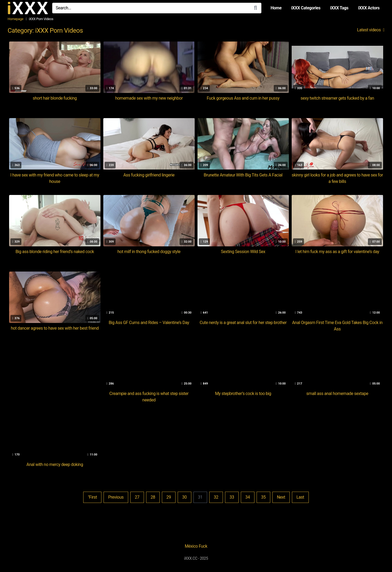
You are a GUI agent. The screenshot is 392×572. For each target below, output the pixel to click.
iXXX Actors (369, 8)
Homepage (16, 19)
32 (216, 497)
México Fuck (196, 546)
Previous (116, 497)
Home (276, 8)
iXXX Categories (306, 8)
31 (200, 497)
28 (153, 497)
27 (137, 497)
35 (263, 497)
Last (300, 497)
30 (184, 497)
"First (92, 497)
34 (248, 497)
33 (232, 497)
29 (169, 497)
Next (281, 497)
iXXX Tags (339, 8)
